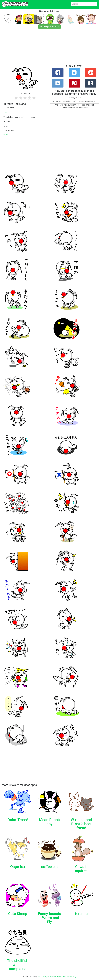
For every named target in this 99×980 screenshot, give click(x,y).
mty (5, 112)
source (6, 134)
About (39, 977)
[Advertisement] (49, 48)
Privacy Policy (71, 977)
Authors (60, 977)
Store (65, 977)
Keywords (53, 977)
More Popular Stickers (49, 27)
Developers (46, 977)
